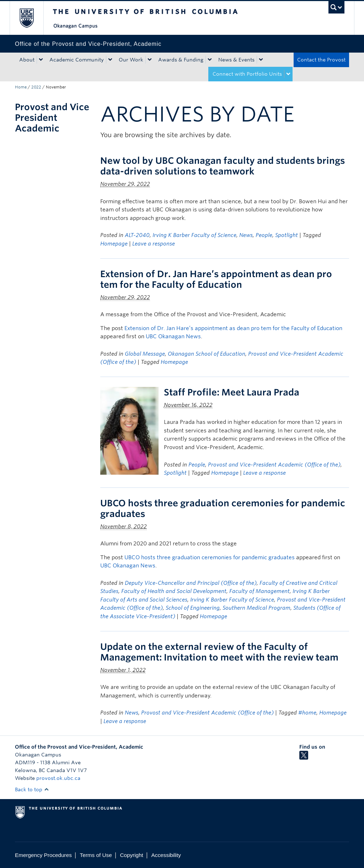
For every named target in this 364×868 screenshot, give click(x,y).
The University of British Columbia (32, 18)
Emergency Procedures (43, 855)
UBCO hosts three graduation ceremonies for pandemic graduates (210, 557)
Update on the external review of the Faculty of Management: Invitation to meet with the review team (221, 652)
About (27, 60)
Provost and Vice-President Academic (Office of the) (274, 465)
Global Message (145, 354)
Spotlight (287, 235)
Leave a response (154, 244)
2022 (36, 87)
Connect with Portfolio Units (247, 74)
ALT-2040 (137, 235)
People (264, 235)
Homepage (114, 244)
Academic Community (77, 60)
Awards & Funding (181, 60)
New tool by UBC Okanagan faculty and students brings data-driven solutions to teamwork (223, 166)
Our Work (131, 60)
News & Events (236, 60)
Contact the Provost (321, 60)
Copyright (131, 855)
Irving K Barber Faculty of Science (194, 235)
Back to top (32, 789)
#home (307, 713)
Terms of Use (96, 855)
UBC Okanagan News (173, 336)
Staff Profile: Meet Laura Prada (232, 392)
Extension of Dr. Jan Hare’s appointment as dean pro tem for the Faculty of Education (216, 279)
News (246, 235)
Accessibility (166, 855)
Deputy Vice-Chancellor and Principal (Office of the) (191, 583)
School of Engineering (193, 608)
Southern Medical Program (256, 608)
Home (21, 87)
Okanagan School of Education (207, 354)
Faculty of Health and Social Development (174, 591)
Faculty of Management (259, 591)
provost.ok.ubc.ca (58, 778)
